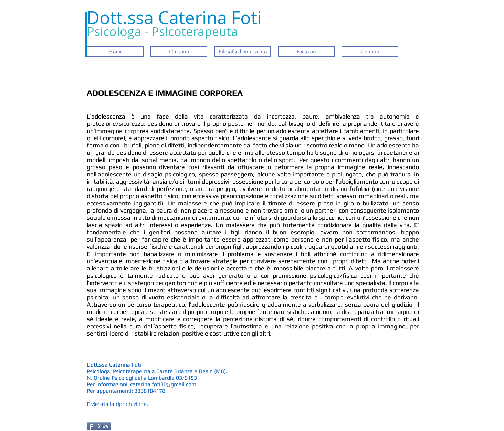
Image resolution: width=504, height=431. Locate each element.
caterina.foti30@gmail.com (163, 384)
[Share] (99, 426)
